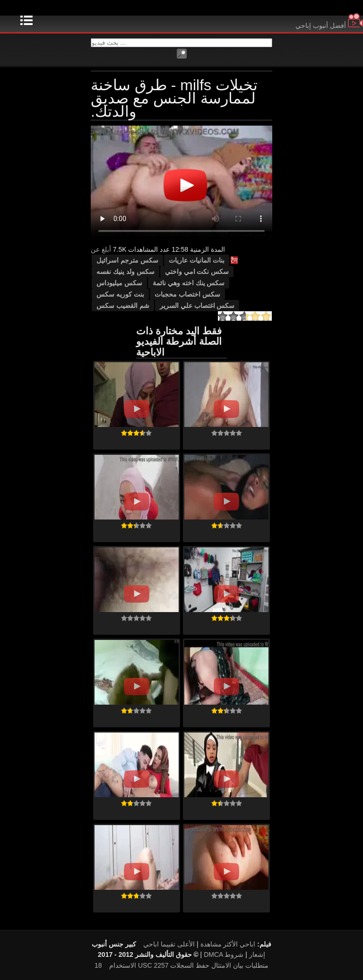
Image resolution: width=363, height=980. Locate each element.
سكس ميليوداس (119, 283)
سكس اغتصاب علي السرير (197, 306)
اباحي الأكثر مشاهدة (228, 944)
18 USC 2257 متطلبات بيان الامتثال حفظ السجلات (181, 965)
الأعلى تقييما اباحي (169, 944)
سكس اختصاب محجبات (187, 294)
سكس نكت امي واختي (197, 272)
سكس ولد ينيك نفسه (125, 272)
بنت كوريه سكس (120, 294)
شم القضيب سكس (123, 306)
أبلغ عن (101, 249)
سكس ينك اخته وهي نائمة (189, 283)
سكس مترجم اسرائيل (127, 260)
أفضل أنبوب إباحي (329, 26)
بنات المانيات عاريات (197, 260)
